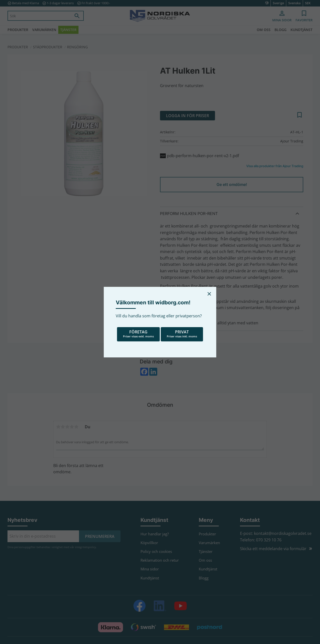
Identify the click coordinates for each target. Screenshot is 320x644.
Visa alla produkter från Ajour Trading (275, 166)
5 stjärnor (76, 427)
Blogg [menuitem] (280, 30)
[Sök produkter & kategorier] (39, 16)
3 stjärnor (67, 427)
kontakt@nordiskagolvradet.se (283, 533)
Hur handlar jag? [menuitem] (155, 534)
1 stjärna (58, 427)
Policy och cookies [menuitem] (156, 551)
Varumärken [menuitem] (44, 30)
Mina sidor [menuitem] (282, 20)
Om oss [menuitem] (264, 30)
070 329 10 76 (269, 540)
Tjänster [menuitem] (68, 30)
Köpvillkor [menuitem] (149, 543)
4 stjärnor (72, 427)
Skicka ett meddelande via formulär (273, 549)
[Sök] (77, 16)
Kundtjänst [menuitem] (301, 30)
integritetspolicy (85, 547)
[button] (304, 17)
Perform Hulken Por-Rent (189, 213)
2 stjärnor (63, 427)
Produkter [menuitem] (18, 30)
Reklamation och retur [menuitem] (160, 560)
